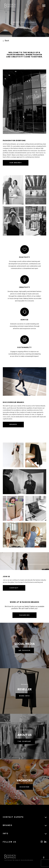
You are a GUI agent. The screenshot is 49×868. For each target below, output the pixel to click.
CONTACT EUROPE (13, 817)
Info (6, 834)
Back (6, 41)
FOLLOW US (10, 842)
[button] (23, 568)
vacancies (24, 615)
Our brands (16, 167)
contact (14, 588)
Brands (13, 424)
